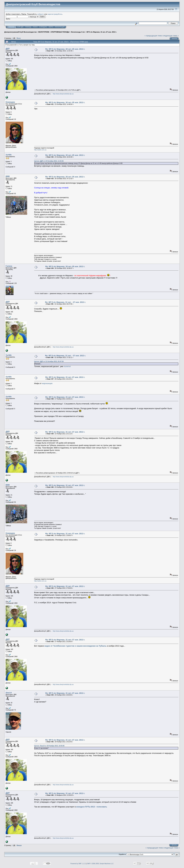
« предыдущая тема (153, 36)
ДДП (8, 49)
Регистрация (60, 27)
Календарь (43, 27)
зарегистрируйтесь (55, 14)
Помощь (28, 27)
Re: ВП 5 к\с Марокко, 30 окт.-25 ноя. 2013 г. (65, 49)
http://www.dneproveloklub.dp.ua (63, 94)
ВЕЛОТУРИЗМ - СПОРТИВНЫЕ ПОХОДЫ (54, 32)
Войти (51, 27)
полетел (67, 366)
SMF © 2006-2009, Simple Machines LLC (100, 864)
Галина (9, 266)
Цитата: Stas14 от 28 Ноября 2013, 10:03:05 (49, 746)
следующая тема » (171, 36)
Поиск (35, 27)
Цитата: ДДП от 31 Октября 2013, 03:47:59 (49, 361)
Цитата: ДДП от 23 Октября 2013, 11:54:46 (49, 161)
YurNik (9, 155)
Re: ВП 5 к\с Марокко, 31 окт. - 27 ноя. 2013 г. (65, 302)
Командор (10, 102)
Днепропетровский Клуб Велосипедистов (20, 32)
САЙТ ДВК (20, 27)
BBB (8, 176)
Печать (174, 39)
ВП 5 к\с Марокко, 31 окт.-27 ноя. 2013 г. (102, 32)
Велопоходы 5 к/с (78, 32)
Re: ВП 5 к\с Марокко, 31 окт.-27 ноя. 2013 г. (65, 377)
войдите (41, 14)
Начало (12, 27)
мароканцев (47, 383)
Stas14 (9, 693)
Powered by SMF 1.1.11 (78, 864)
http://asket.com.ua (40, 150)
